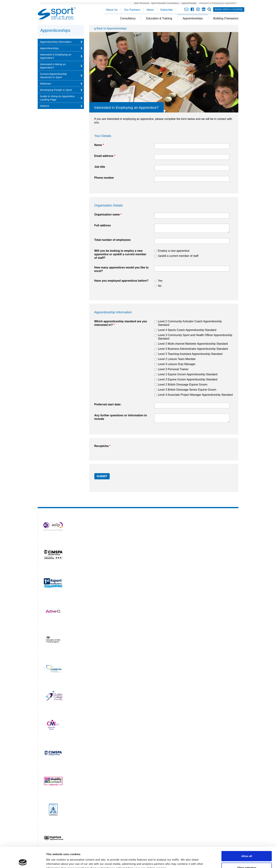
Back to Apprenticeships (112, 28)
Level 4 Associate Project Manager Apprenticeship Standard (195, 395)
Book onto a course (229, 9)
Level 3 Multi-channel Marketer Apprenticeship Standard (193, 344)
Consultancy (128, 18)
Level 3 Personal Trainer (173, 369)
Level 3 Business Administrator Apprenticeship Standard (193, 349)
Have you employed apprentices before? (121, 281)
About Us (112, 10)
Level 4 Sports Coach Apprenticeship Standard (187, 330)
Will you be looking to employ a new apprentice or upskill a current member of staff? (120, 254)
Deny (247, 859)
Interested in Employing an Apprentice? (56, 56)
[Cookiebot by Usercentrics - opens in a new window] (23, 861)
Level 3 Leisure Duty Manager (177, 364)
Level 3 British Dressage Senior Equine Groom (187, 390)
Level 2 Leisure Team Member (177, 359)
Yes (160, 281)
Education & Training (159, 18)
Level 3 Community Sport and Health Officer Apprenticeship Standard (195, 337)
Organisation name (108, 214)
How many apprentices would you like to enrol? (122, 269)
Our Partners (132, 10)
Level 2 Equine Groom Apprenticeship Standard (188, 374)
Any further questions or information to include (121, 417)
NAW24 (44, 106)
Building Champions (226, 18)
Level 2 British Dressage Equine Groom (183, 385)
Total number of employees (113, 240)
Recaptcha (102, 446)
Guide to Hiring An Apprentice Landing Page (57, 98)
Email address (105, 156)
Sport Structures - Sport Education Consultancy (156, 3)
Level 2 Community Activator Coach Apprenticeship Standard (190, 323)
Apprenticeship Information (56, 42)
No (160, 286)
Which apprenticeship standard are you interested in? (121, 323)
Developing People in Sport (56, 90)
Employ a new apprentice (174, 251)
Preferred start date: (108, 404)
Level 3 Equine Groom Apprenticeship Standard (188, 379)
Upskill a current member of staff (178, 256)
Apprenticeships (189, 3)
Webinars (46, 84)
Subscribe (166, 10)
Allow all (247, 836)
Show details (185, 859)
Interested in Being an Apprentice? (53, 66)
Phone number (104, 178)
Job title (100, 167)
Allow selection (247, 847)
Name (99, 145)
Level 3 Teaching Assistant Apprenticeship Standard (190, 354)
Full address (103, 225)
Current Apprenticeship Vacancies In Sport (53, 76)
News (150, 10)
